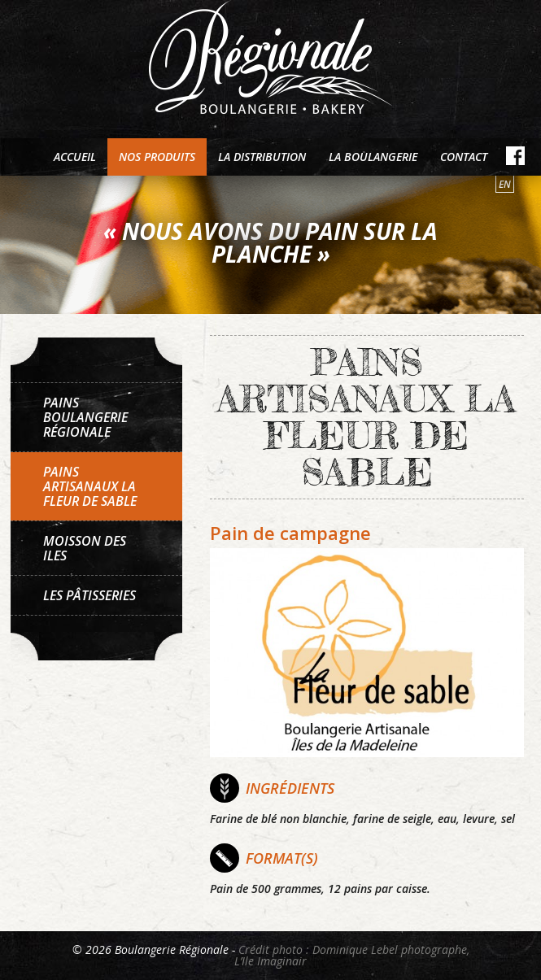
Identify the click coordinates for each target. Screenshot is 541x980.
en (505, 184)
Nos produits (157, 157)
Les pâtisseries (89, 595)
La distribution (262, 157)
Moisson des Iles (85, 548)
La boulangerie (373, 157)
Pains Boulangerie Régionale (85, 417)
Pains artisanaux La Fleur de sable (90, 486)
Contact (464, 157)
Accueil (75, 157)
